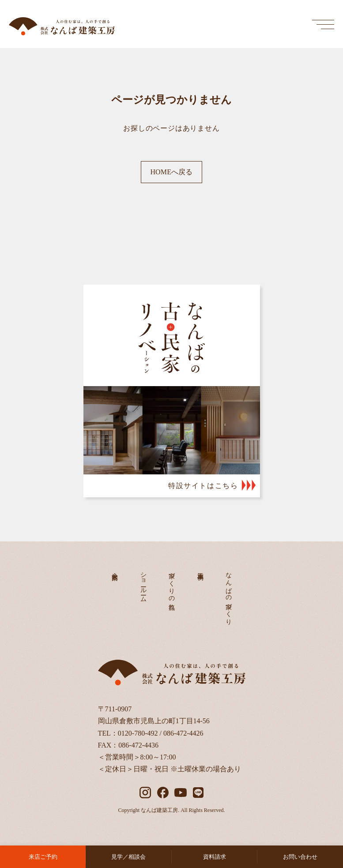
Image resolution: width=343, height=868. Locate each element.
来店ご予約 (43, 857)
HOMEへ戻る (171, 172)
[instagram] (145, 793)
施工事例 (200, 569)
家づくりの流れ (172, 588)
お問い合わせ (300, 857)
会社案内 (115, 569)
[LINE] (198, 793)
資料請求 (215, 857)
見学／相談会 (128, 857)
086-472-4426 (183, 733)
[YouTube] (181, 793)
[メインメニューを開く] (323, 24)
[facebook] (163, 793)
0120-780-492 (138, 733)
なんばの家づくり (229, 595)
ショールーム (143, 584)
